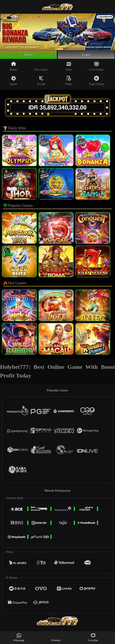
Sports (13, 81)
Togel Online (96, 81)
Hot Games (41, 67)
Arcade (41, 81)
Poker (69, 81)
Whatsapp (19, 637)
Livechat (93, 637)
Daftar (28, 55)
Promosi (56, 637)
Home (14, 67)
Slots (69, 67)
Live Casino (96, 67)
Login (86, 55)
